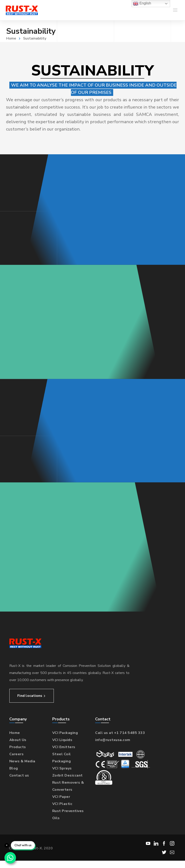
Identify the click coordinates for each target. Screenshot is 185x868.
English (142, 4)
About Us (18, 740)
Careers (17, 754)
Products (18, 747)
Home (11, 38)
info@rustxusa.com (113, 740)
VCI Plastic (62, 804)
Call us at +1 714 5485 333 (120, 733)
